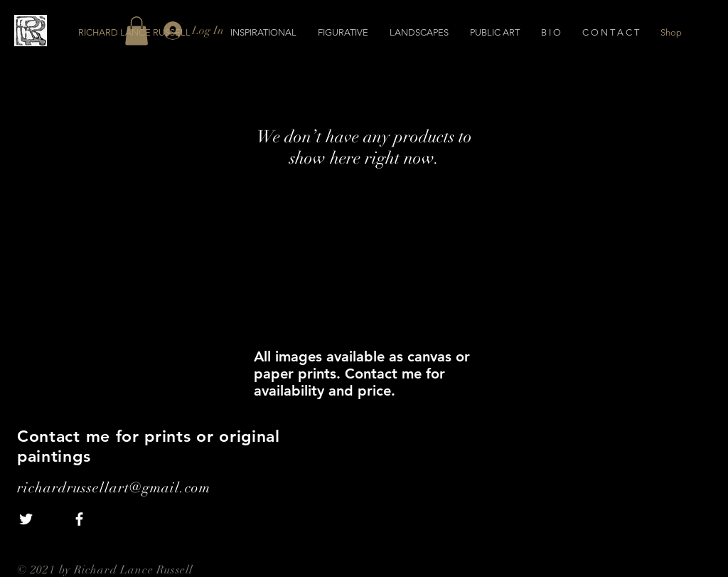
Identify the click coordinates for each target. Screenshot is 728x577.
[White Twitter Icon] (26, 519)
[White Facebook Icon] (79, 519)
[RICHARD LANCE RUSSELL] (158, 33)
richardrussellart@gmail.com (114, 488)
